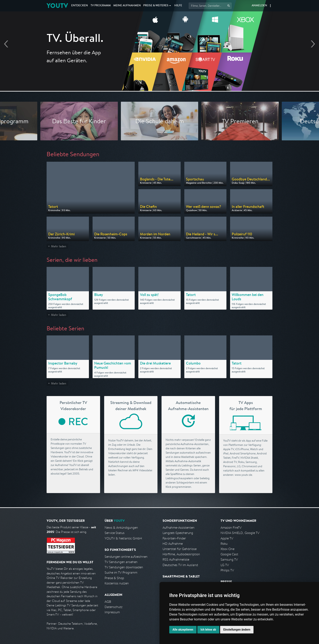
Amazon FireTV (231, 528)
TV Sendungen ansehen (121, 562)
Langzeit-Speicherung (178, 533)
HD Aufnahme (173, 544)
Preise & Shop (114, 578)
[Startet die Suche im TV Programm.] (210, 6)
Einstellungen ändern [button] (237, 630)
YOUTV (57, 6)
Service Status (115, 533)
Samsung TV (229, 559)
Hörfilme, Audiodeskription (181, 554)
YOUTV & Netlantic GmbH (123, 538)
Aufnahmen (127, 6)
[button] (270, 6)
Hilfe (178, 6)
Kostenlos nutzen (117, 583)
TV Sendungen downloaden (124, 567)
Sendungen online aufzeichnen (126, 557)
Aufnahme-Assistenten (179, 528)
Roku (224, 544)
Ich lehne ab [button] (208, 630)
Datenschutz (114, 607)
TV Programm (101, 6)
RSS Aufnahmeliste (176, 559)
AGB (108, 602)
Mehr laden (59, 246)
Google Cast (229, 554)
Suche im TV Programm (121, 573)
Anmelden (259, 6)
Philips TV (227, 570)
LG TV (225, 565)
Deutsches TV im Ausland (180, 565)
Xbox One (227, 549)
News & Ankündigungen (121, 528)
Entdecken (80, 6)
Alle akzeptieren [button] (183, 630)
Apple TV (227, 538)
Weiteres (156, 6)
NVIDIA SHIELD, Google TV (240, 533)
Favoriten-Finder (174, 538)
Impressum (112, 612)
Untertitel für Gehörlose (180, 549)
